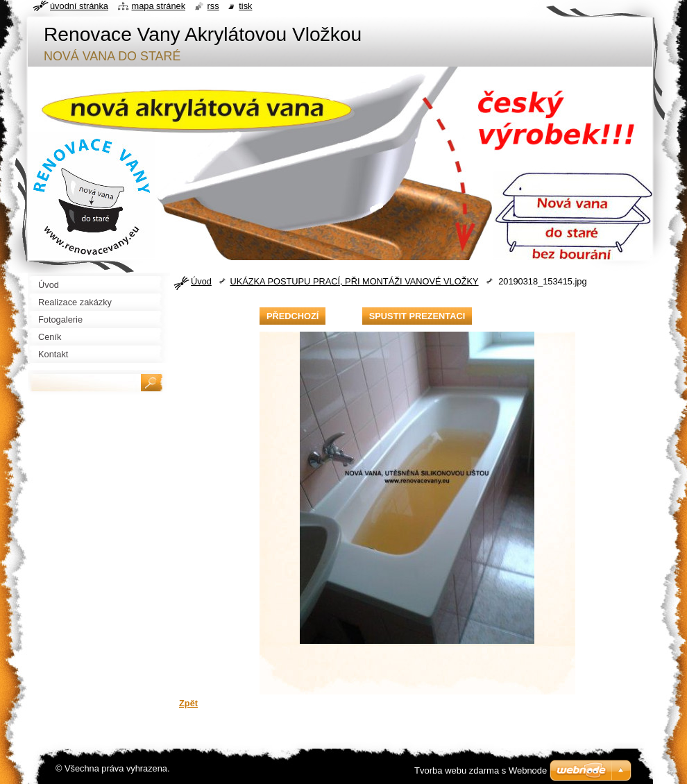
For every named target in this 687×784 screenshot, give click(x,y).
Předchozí (292, 316)
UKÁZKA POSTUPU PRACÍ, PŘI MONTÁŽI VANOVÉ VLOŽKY (354, 281)
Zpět (188, 703)
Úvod (201, 281)
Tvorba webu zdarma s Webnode (481, 770)
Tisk (245, 6)
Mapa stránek (159, 6)
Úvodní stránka (79, 6)
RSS (213, 6)
